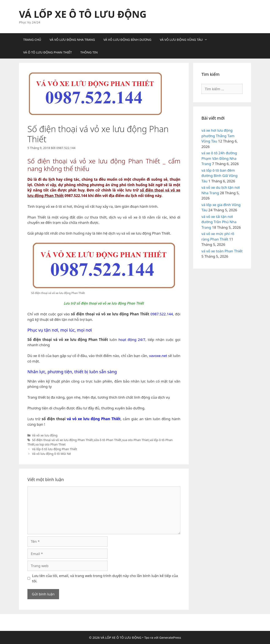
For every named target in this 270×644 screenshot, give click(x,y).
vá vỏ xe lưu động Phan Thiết (94, 419)
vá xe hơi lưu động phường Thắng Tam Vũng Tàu (218, 136)
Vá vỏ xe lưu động (45, 435)
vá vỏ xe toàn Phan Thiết (222, 251)
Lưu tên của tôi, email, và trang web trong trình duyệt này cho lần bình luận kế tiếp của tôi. (105, 578)
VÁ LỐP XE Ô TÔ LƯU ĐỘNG (83, 14)
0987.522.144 (162, 314)
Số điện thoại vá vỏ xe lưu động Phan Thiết (62, 440)
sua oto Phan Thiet (136, 440)
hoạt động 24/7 (132, 340)
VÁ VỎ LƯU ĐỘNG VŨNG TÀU (186, 40)
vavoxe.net (158, 356)
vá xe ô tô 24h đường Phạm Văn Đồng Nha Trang (219, 158)
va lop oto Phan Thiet (51, 444)
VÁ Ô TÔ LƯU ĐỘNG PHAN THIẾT (48, 52)
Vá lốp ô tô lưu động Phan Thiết (55, 449)
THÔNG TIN (89, 52)
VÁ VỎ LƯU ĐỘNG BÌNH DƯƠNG (127, 40)
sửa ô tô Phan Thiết (107, 440)
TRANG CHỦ (32, 40)
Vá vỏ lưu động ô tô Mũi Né (51, 454)
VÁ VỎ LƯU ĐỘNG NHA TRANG (72, 40)
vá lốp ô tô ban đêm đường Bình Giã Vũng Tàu (219, 176)
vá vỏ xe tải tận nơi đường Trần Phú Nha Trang (219, 222)
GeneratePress (170, 637)
